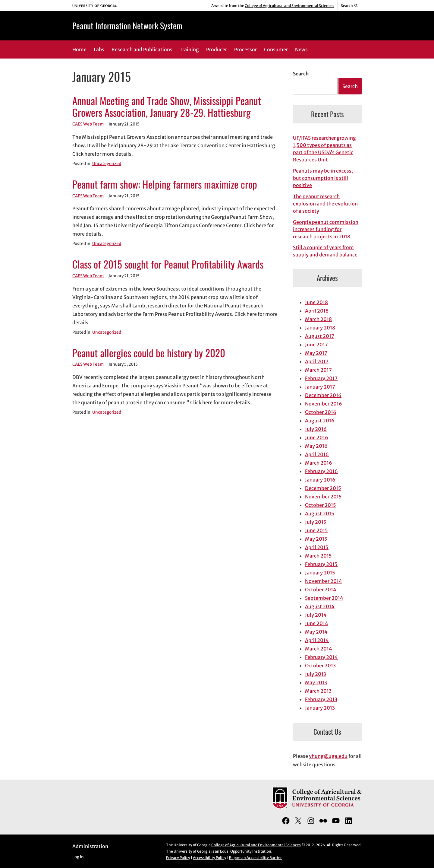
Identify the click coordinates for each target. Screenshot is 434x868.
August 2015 (320, 513)
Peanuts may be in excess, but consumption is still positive (323, 178)
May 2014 (316, 632)
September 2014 (324, 598)
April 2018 (317, 311)
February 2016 (321, 471)
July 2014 (316, 615)
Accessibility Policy (210, 858)
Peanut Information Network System (127, 25)
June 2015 (316, 530)
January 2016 (320, 480)
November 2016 (324, 404)
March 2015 (318, 556)
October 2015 (321, 505)
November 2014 (324, 581)
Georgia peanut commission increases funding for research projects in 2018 (326, 229)
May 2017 (316, 353)
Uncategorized (107, 164)
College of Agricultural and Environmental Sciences (289, 6)
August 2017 (320, 336)
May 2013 (316, 682)
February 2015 (321, 564)
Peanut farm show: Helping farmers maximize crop (165, 184)
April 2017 (317, 361)
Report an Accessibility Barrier (255, 858)
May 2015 (316, 539)
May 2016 (316, 446)
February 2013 (321, 699)
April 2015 (317, 547)
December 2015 (323, 488)
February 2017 (321, 378)
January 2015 (320, 573)
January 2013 (320, 708)
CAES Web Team (88, 124)
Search (301, 74)
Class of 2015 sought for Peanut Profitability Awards (168, 264)
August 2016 (320, 421)
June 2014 (317, 623)
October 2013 (320, 666)
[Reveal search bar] (350, 6)
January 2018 (320, 328)
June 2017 (316, 345)
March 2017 (318, 370)
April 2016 (317, 454)
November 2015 (323, 497)
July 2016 (316, 429)
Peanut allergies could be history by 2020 (149, 353)
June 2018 (316, 302)
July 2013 (316, 674)
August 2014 (320, 606)
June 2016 (317, 437)
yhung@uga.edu (328, 756)
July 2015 (316, 522)
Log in (78, 857)
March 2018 (318, 319)
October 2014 (321, 590)
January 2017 (320, 387)
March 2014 (319, 649)
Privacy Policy (178, 858)
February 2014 (321, 657)
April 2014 (317, 640)
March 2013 (318, 691)
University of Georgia (192, 851)
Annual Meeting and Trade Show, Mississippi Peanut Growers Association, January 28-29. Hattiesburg (167, 107)
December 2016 (323, 395)
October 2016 (321, 412)
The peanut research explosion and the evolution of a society (325, 204)
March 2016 (319, 463)
